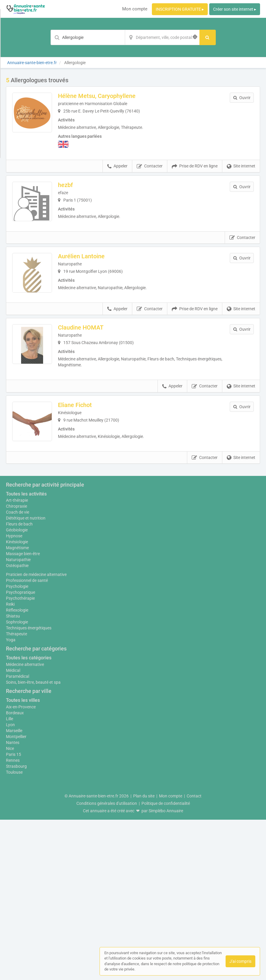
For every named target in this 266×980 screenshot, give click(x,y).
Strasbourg (16, 927)
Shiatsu (13, 776)
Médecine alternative (25, 825)
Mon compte (135, 9)
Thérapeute (16, 794)
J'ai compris (240, 961)
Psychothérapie (20, 759)
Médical (13, 831)
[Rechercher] (208, 37)
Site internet (241, 166)
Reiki (10, 764)
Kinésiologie (17, 702)
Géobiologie (17, 690)
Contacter (150, 166)
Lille (10, 879)
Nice (10, 909)
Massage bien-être (23, 714)
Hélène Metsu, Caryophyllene (101, 96)
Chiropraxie (16, 666)
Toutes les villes (23, 861)
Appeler (117, 166)
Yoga (11, 800)
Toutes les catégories (29, 818)
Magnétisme (17, 708)
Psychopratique (21, 753)
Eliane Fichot (80, 413)
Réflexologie (17, 770)
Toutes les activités (26, 654)
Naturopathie (18, 720)
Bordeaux (15, 873)
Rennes (13, 921)
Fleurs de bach (19, 684)
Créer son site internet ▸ (235, 9)
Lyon (10, 885)
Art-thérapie (17, 661)
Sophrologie (17, 782)
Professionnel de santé (27, 741)
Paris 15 (14, 915)
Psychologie (17, 747)
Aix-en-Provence (21, 867)
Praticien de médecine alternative (36, 735)
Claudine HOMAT (85, 335)
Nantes (13, 903)
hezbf (70, 185)
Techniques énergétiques (29, 788)
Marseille (14, 891)
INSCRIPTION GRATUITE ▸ (180, 9)
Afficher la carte (133, 553)
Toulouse (14, 932)
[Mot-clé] (88, 37)
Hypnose (14, 696)
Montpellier (16, 897)
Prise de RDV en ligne (195, 166)
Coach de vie (18, 672)
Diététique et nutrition (26, 678)
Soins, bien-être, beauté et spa (33, 843)
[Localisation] (162, 37)
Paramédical (18, 837)
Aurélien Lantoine (86, 260)
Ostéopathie (17, 726)
